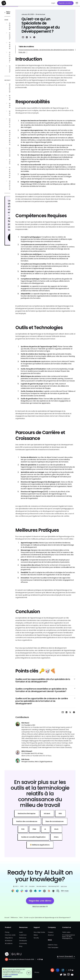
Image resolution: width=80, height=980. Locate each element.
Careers (51, 932)
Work (21, 918)
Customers (23, 935)
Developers (23, 941)
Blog (21, 946)
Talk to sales (66, 932)
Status (36, 935)
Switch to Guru (53, 945)
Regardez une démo (65, 3)
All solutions (9, 943)
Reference (23, 938)
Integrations (9, 938)
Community (23, 943)
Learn (21, 932)
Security (36, 938)
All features (9, 941)
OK (29, 973)
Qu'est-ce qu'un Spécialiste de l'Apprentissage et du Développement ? (47, 918)
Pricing (7, 932)
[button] (76, 3)
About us (51, 935)
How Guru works (10, 935)
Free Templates (53, 948)
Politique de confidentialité (10, 975)
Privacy (37, 972)
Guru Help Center (39, 932)
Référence (14, 918)
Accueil (7, 918)
